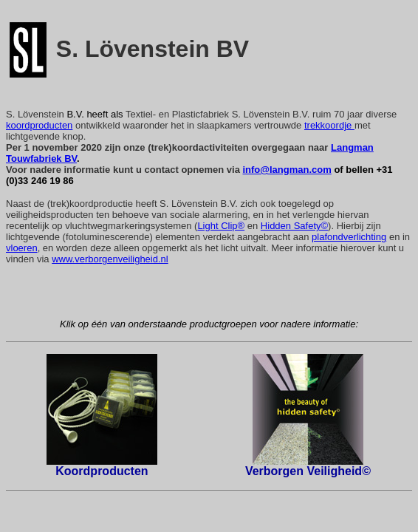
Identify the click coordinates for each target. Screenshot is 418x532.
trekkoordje (329, 125)
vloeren (22, 248)
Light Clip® (221, 226)
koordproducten (39, 125)
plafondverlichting (349, 237)
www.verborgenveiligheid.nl (110, 259)
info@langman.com (287, 170)
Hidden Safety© (294, 226)
